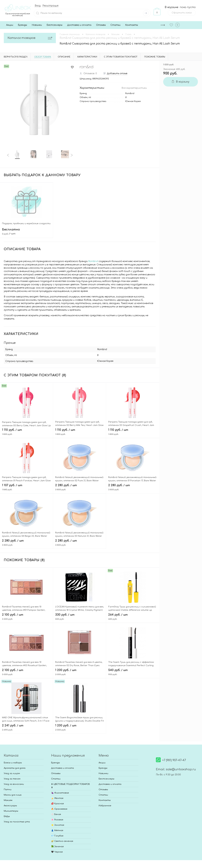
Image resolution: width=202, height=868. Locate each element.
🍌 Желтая (57, 797)
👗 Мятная (57, 830)
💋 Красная (57, 803)
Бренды (22, 25)
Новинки (37, 25)
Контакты (132, 25)
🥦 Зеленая (57, 846)
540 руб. (133, 673)
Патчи (8, 789)
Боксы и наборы (13, 762)
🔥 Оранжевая (59, 808)
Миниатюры (11, 810)
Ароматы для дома (15, 767)
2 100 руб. (27, 617)
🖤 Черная (57, 851)
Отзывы (101, 25)
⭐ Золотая (58, 824)
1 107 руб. (27, 488)
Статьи (115, 25)
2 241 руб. (27, 728)
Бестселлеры (54, 25)
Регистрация (50, 6)
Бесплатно (27, 234)
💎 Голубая (57, 835)
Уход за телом (12, 778)
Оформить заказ (182, 13)
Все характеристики (134, 88)
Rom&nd (130, 93)
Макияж (8, 799)
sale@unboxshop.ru (181, 769)
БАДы (7, 816)
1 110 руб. (27, 432)
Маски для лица (13, 794)
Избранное (105, 805)
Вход (38, 6)
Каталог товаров (30, 38)
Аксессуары (10, 805)
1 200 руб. (80, 673)
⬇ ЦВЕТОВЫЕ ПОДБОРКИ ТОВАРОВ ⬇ (70, 785)
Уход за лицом (12, 773)
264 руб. (133, 617)
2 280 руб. (80, 488)
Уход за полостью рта (17, 821)
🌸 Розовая (57, 819)
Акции (10, 25)
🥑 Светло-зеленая (62, 840)
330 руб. (80, 617)
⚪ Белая (56, 814)
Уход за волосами (14, 783)
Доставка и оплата (79, 25)
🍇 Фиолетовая (60, 792)
